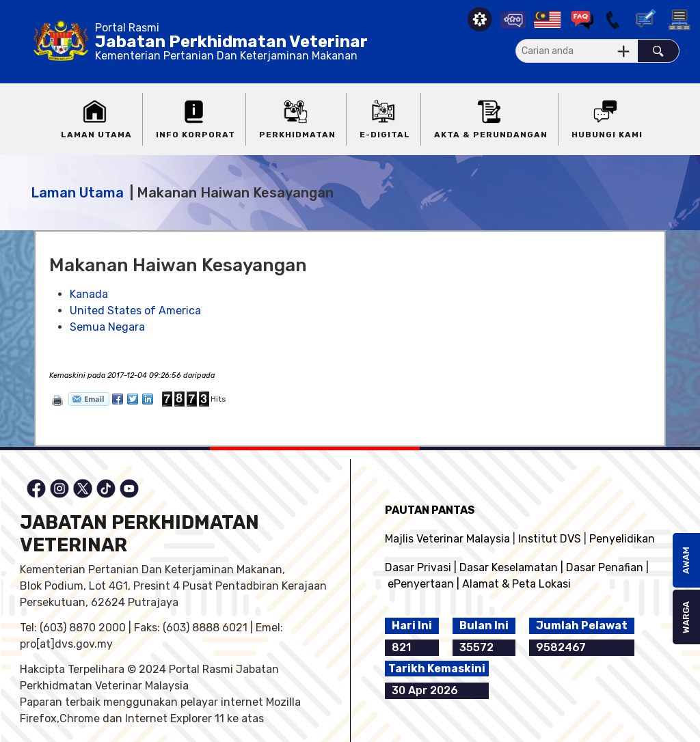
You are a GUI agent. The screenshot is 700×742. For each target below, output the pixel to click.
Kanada (89, 294)
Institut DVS (550, 539)
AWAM (686, 560)
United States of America (135, 311)
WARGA (686, 617)
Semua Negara (107, 327)
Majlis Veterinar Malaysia (447, 539)
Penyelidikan (622, 539)
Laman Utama (77, 193)
